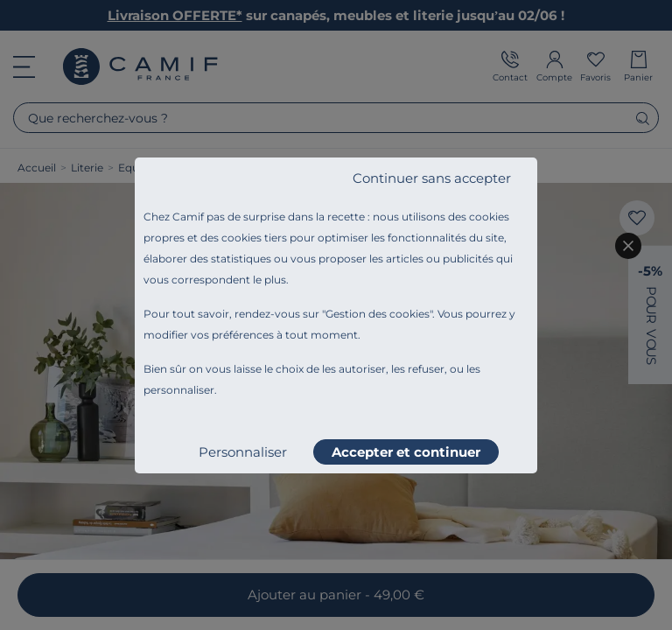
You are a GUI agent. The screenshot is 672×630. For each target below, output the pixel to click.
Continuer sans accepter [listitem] (432, 178)
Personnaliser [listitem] (243, 452)
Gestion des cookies (378, 314)
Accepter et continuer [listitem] (406, 452)
